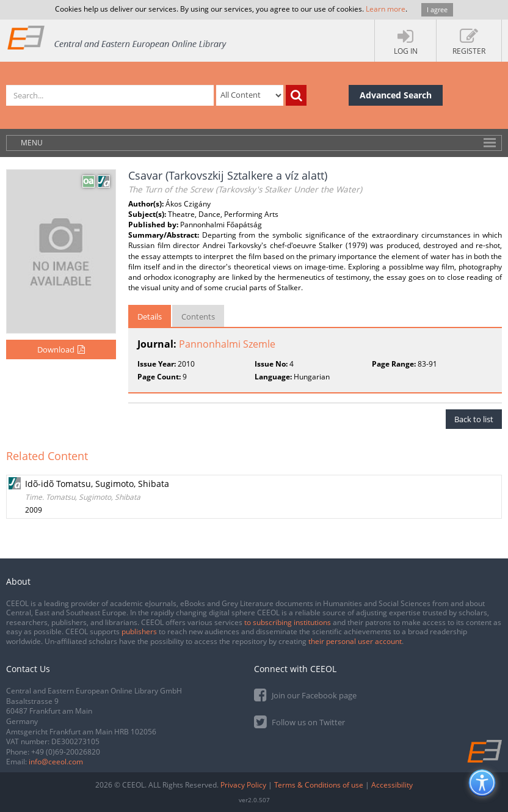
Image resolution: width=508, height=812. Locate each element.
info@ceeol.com (56, 762)
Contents (198, 316)
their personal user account (355, 641)
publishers (139, 631)
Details (150, 316)
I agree (437, 9)
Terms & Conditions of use (319, 785)
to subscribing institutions (288, 622)
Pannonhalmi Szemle (227, 344)
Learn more (386, 9)
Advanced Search (396, 95)
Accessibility (392, 785)
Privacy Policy (243, 785)
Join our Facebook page (305, 694)
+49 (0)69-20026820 (66, 752)
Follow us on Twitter (299, 721)
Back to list (474, 419)
